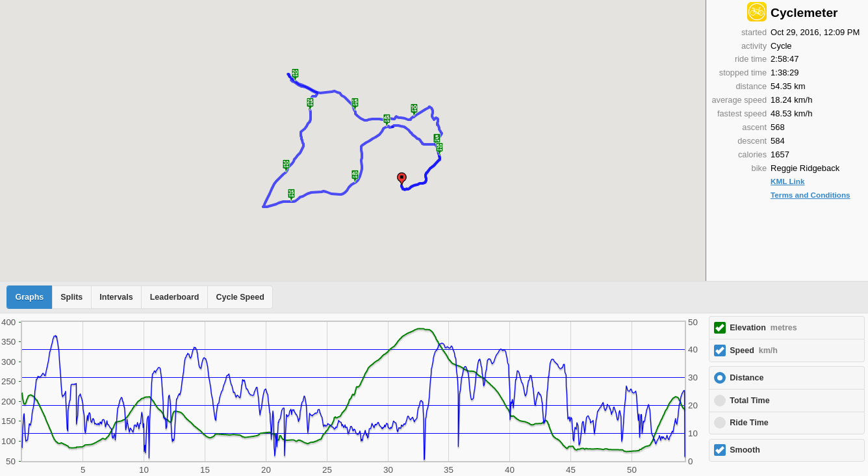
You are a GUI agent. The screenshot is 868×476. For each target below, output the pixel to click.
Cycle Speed (240, 297)
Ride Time (749, 423)
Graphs (30, 297)
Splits (71, 297)
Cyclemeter (804, 13)
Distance (747, 378)
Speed (754, 350)
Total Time (749, 401)
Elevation (763, 328)
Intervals (116, 297)
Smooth (745, 450)
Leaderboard (175, 297)
